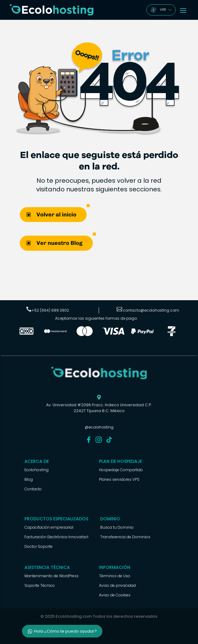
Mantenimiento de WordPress (52, 576)
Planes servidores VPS (119, 479)
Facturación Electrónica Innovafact (56, 537)
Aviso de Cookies (115, 595)
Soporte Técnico (40, 585)
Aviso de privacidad (117, 585)
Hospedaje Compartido (121, 470)
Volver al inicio (56, 215)
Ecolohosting (37, 470)
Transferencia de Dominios (125, 537)
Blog (29, 479)
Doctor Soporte (39, 546)
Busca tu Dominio (117, 527)
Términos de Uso (115, 576)
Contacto (33, 489)
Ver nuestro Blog (60, 243)
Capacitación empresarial (49, 527)
